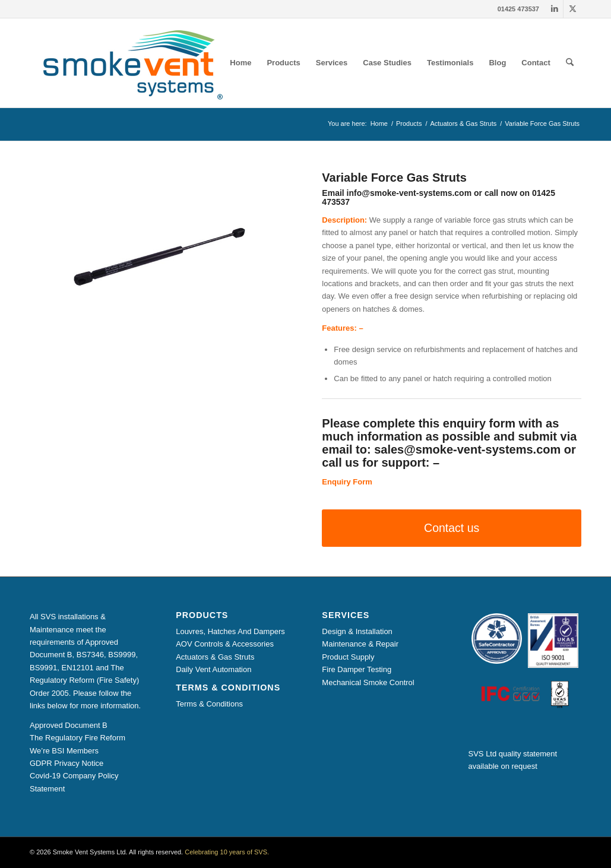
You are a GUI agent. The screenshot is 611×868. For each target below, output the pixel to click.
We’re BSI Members (64, 751)
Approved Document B (69, 725)
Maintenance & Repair (360, 644)
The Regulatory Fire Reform (77, 738)
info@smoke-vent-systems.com (409, 193)
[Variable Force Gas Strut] (159, 256)
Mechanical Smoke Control (368, 682)
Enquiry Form (347, 482)
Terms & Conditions (209, 704)
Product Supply (348, 657)
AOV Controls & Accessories (225, 644)
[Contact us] (452, 528)
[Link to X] (572, 9)
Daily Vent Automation (213, 669)
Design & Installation (357, 631)
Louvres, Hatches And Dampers (230, 631)
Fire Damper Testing (357, 669)
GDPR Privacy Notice (67, 763)
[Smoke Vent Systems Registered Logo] (129, 63)
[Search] (570, 63)
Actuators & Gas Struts (215, 657)
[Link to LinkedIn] (554, 9)
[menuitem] (240, 63)
